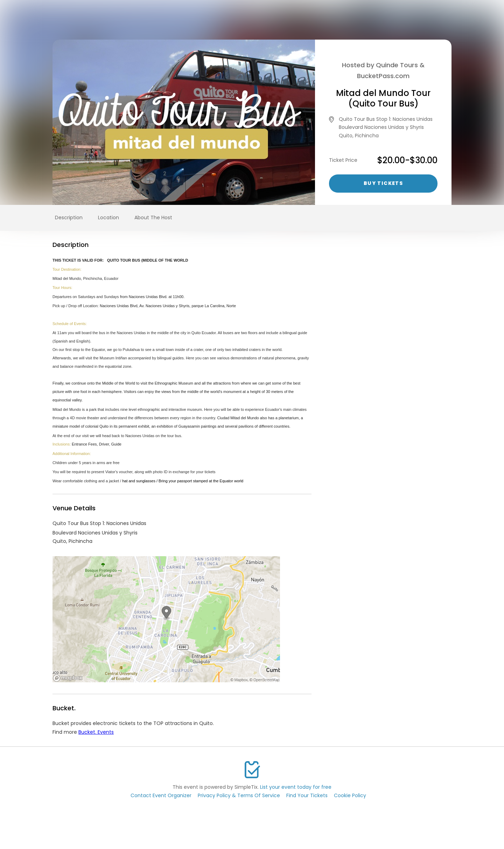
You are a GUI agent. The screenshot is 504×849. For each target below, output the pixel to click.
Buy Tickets (383, 183)
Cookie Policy (350, 795)
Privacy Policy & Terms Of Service (239, 795)
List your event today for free (296, 787)
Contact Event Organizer (161, 795)
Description (69, 218)
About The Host (153, 218)
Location (108, 218)
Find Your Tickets (307, 795)
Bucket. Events (96, 732)
